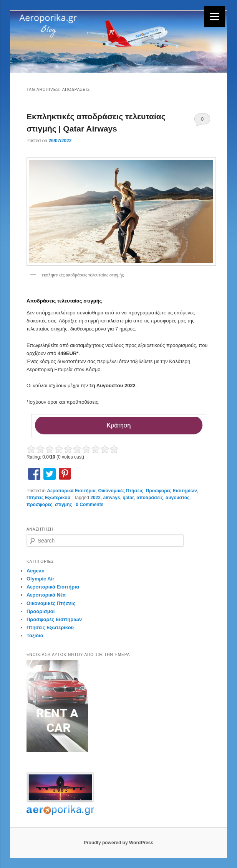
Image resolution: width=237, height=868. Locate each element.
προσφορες (39, 505)
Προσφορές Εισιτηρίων (172, 491)
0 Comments (202, 121)
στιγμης (63, 505)
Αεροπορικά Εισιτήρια (71, 491)
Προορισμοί (41, 611)
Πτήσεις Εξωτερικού (48, 498)
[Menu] (215, 16)
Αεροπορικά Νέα (46, 595)
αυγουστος (177, 498)
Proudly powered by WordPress (118, 843)
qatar (128, 498)
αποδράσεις (150, 498)
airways (112, 498)
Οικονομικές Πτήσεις (120, 491)
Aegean (36, 571)
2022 (95, 498)
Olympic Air (40, 579)
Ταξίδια (35, 635)
